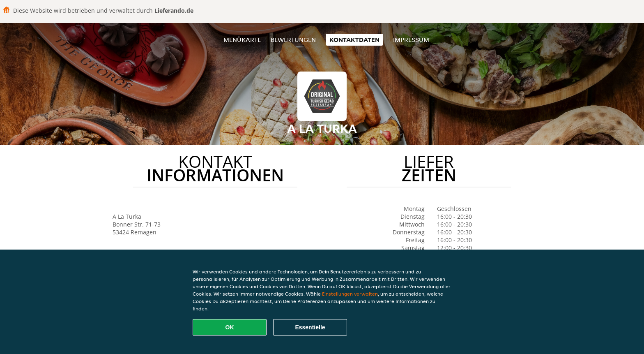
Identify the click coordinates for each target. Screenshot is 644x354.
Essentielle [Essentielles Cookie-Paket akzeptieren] (310, 327)
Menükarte (242, 40)
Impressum (411, 40)
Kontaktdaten (354, 40)
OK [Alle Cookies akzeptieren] (230, 327)
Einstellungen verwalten (350, 294)
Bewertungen (293, 40)
